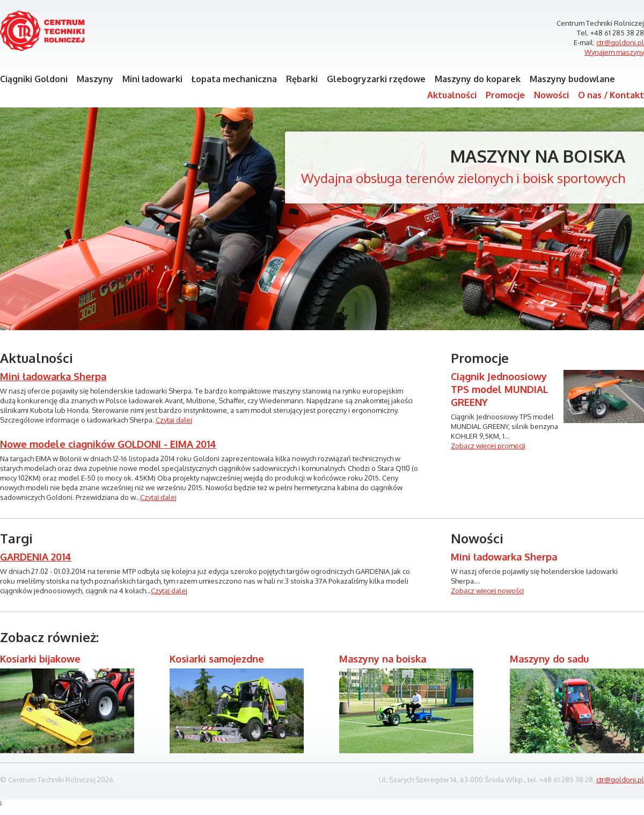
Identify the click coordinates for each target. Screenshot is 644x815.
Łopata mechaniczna (234, 79)
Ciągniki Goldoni (34, 79)
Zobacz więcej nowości (487, 591)
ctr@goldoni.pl (620, 42)
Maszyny (95, 79)
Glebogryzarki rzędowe (376, 79)
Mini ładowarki (152, 79)
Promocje (505, 95)
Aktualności (452, 95)
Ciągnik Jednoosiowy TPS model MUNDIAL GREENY (499, 389)
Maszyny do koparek (478, 79)
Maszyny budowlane (572, 79)
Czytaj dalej (174, 420)
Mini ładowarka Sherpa (53, 376)
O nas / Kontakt (611, 95)
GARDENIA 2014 (36, 557)
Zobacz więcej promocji (488, 446)
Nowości (551, 95)
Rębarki (302, 79)
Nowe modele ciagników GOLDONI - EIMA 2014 (108, 444)
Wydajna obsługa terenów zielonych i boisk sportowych (463, 178)
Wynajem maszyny (614, 52)
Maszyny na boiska (538, 156)
